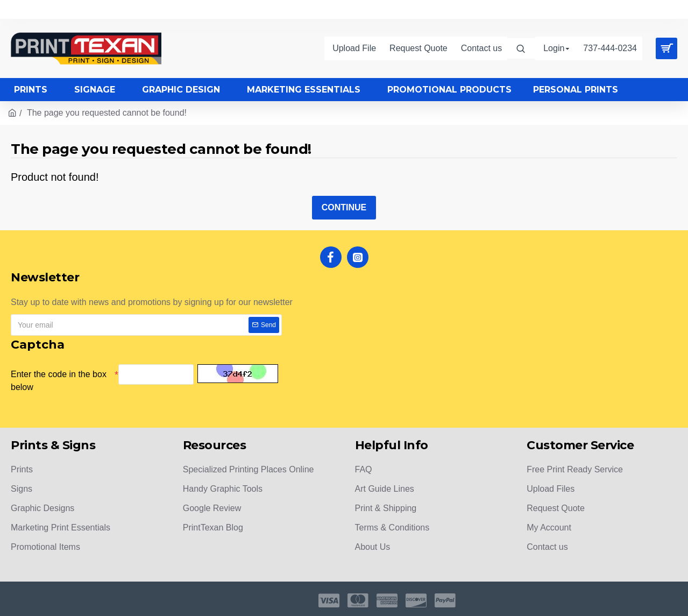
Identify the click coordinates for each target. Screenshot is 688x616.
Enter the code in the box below (59, 381)
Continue (344, 207)
